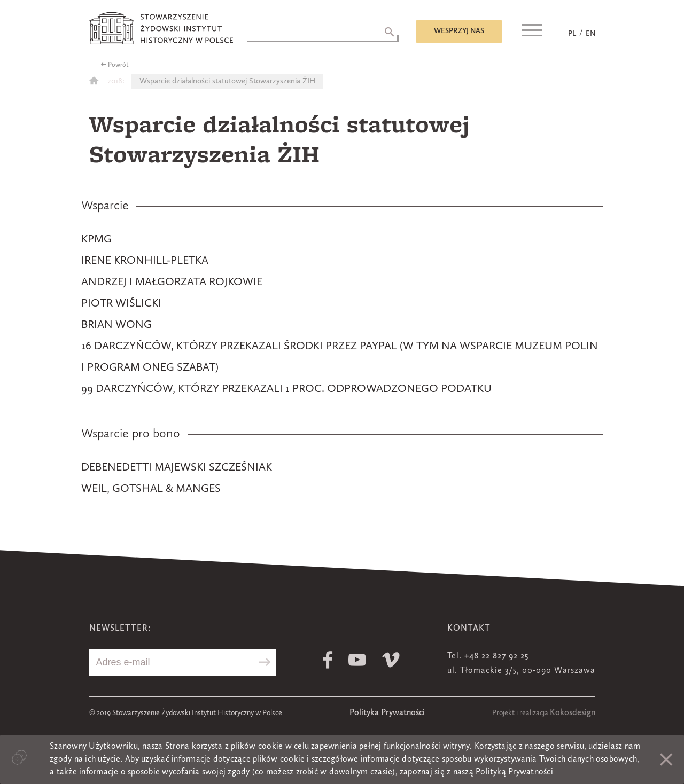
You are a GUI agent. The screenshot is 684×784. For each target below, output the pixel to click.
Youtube (357, 660)
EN (590, 34)
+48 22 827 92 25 (496, 656)
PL (572, 34)
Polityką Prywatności (514, 772)
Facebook (328, 660)
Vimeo (391, 660)
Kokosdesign (573, 713)
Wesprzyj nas (459, 31)
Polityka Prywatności (387, 713)
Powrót (118, 65)
